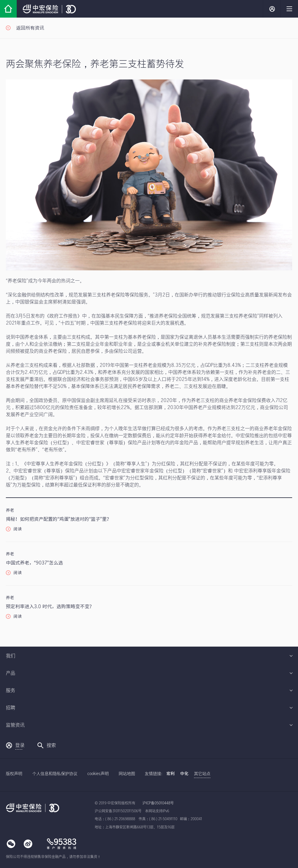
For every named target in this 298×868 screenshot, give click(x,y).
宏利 (171, 774)
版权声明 (14, 774)
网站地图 (127, 774)
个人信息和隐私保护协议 (55, 774)
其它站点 (202, 774)
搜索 (47, 745)
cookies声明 (98, 774)
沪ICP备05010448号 (158, 803)
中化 (184, 774)
